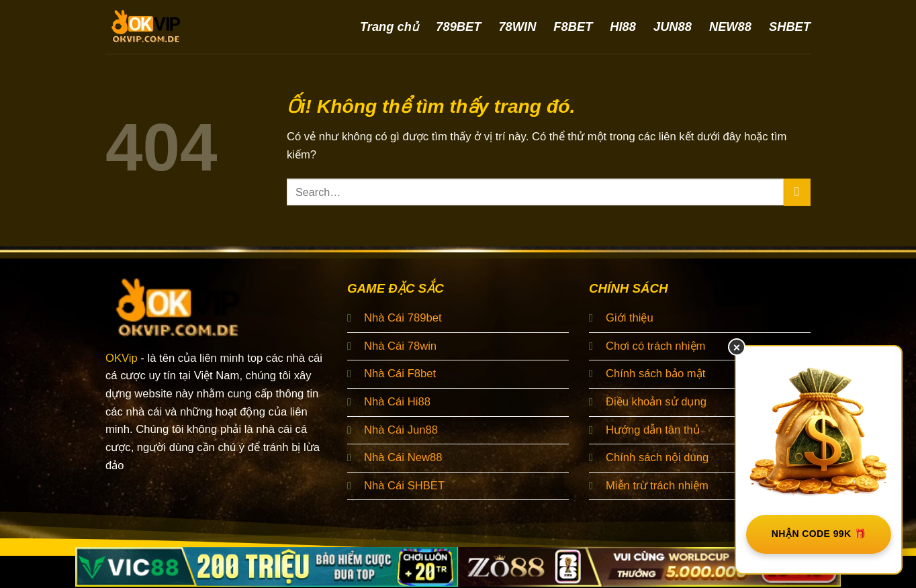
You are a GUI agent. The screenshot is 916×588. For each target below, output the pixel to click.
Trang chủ (389, 27)
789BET (458, 27)
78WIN (517, 27)
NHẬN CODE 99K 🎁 (819, 534)
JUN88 (673, 27)
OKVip (122, 358)
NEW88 (730, 27)
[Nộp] (797, 192)
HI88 (623, 27)
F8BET (573, 27)
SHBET (790, 27)
